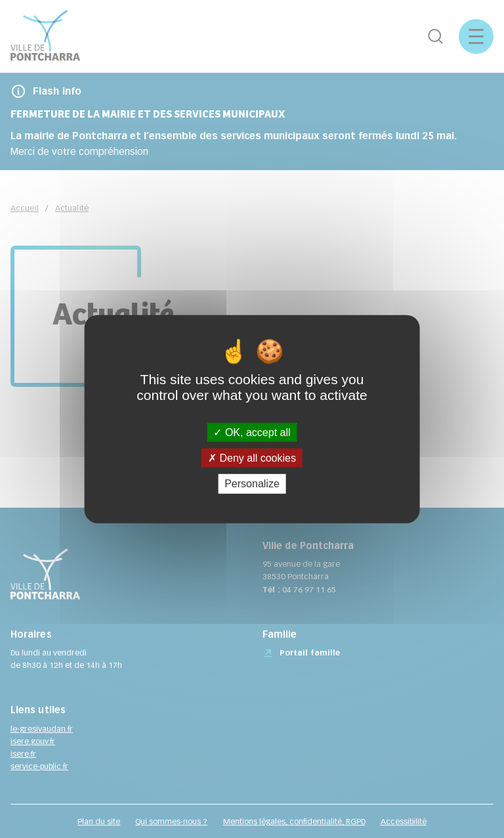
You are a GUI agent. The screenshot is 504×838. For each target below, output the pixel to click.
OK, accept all (252, 432)
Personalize (252, 484)
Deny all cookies (252, 458)
